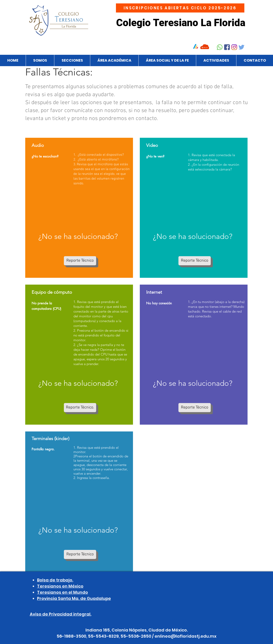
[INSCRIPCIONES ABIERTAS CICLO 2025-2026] (180, 8)
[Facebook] (227, 47)
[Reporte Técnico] (80, 261)
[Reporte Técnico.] (80, 408)
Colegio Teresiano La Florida (181, 23)
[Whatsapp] (220, 47)
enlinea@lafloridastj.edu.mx (185, 636)
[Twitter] (242, 47)
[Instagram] (234, 47)
